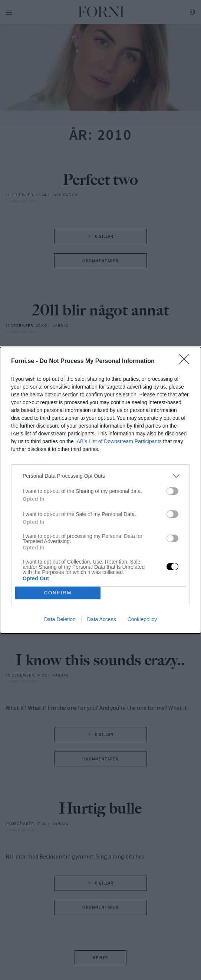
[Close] (187, 361)
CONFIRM (58, 593)
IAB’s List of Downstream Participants (118, 441)
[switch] (172, 491)
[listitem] (100, 476)
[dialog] (100, 490)
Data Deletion (60, 619)
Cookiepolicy (142, 619)
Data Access (102, 619)
